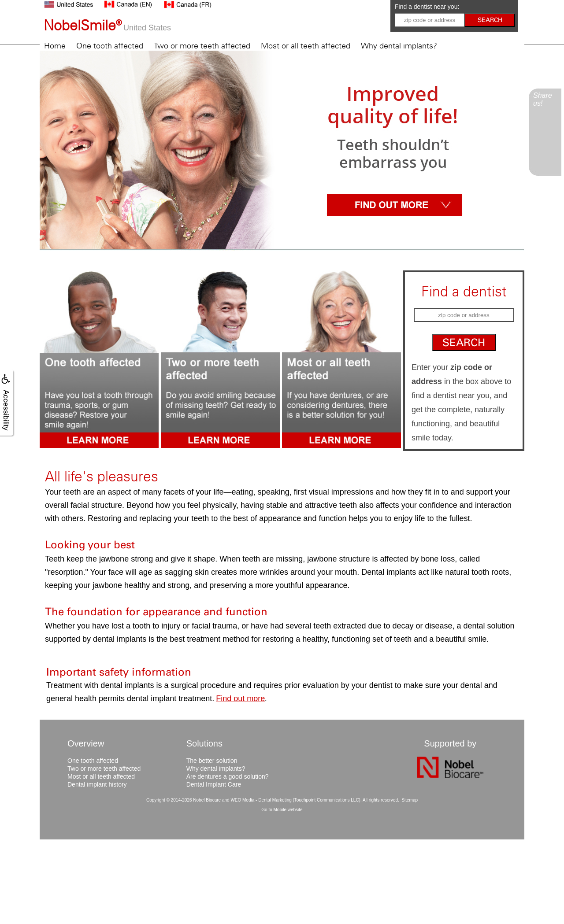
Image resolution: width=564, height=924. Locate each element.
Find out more (240, 699)
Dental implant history (97, 784)
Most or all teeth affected (306, 46)
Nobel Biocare (207, 800)
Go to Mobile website (282, 810)
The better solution (212, 761)
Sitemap (410, 800)
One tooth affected (110, 46)
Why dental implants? (399, 46)
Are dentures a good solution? (228, 776)
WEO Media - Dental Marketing (261, 800)
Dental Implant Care (214, 784)
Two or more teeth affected (202, 46)
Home (55, 46)
